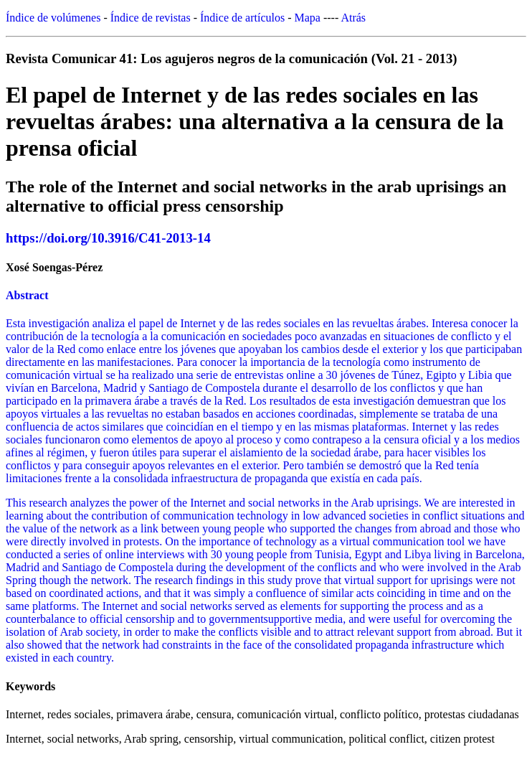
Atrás (353, 18)
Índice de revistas (151, 18)
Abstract (27, 295)
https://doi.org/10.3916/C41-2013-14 (108, 238)
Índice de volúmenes (53, 18)
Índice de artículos (242, 18)
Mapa (308, 18)
